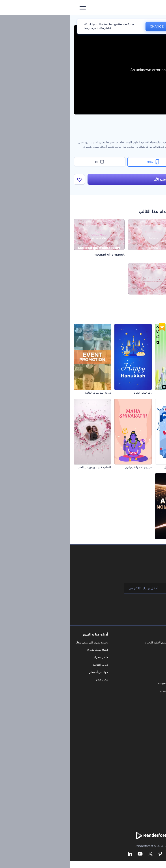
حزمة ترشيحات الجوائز (109, 542)
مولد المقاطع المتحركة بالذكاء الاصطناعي (138, 742)
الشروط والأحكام (151, 687)
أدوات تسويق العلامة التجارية (90, 642)
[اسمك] (135, 588)
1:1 (29, 162)
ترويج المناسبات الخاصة (27, 393)
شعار (102, 676)
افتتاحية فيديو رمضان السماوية (146, 467)
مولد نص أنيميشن (28, 672)
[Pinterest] (90, 854)
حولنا (158, 642)
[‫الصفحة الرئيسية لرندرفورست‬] (156, 8)
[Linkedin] (60, 854)
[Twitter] (80, 854)
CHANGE (86, 26)
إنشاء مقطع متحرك (27, 650)
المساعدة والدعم (151, 665)
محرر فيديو (31, 679)
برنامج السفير (153, 709)
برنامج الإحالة (154, 672)
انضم (146, 606)
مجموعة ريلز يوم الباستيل (108, 467)
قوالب (143, 21)
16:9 (137, 162)
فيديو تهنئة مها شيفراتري (68, 467)
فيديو (102, 668)
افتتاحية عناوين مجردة (110, 393)
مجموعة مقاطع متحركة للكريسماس (143, 393)
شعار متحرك (30, 657)
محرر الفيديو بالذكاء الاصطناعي (144, 734)
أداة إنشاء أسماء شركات (147, 771)
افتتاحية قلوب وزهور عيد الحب (24, 467)
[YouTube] (70, 854)
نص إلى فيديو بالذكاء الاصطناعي (143, 757)
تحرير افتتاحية (30, 665)
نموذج (102, 698)
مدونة (102, 650)
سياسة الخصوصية (151, 679)
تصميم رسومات (96, 683)
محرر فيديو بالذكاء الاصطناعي (144, 749)
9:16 (83, 162)
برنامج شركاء (153, 701)
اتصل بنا (156, 650)
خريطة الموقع (153, 694)
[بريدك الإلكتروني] (82, 588)
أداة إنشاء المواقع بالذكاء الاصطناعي (141, 764)
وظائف (157, 657)
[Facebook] (108, 854)
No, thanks (114, 27)
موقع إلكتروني (97, 690)
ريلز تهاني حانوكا (72, 393)
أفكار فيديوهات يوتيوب (148, 786)
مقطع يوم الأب (155, 542)
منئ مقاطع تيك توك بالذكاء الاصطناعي (140, 779)
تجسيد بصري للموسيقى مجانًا (21, 642)
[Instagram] (99, 854)
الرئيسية (158, 21)
